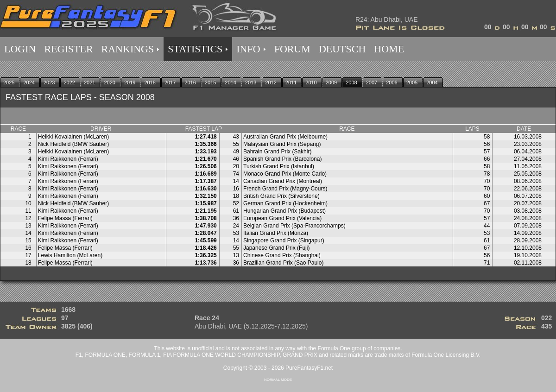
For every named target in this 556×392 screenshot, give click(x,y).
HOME (389, 49)
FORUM (292, 49)
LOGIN (20, 49)
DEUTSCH (342, 49)
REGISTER (68, 49)
